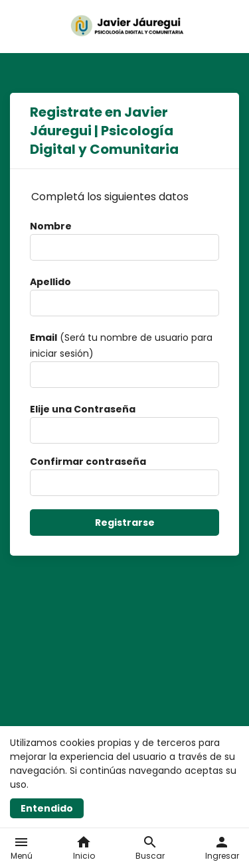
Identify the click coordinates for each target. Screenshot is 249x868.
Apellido (50, 282)
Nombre (51, 226)
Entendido (47, 808)
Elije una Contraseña (83, 409)
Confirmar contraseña (88, 462)
